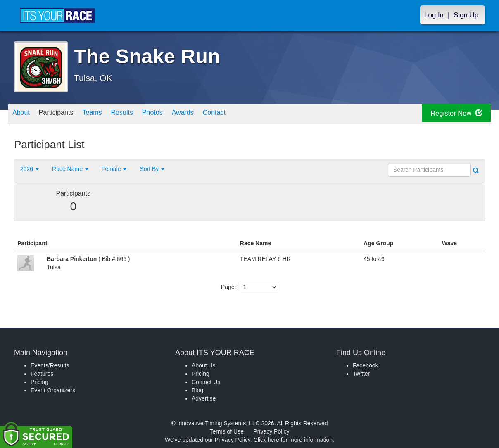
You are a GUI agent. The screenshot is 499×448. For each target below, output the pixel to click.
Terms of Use (227, 431)
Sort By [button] (152, 169)
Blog (197, 390)
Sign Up (466, 15)
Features (42, 374)
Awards (211, 115)
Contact (248, 115)
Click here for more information (293, 440)
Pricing (39, 382)
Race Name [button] (70, 169)
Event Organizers (53, 390)
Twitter (361, 374)
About (24, 115)
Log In (434, 15)
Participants (64, 115)
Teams (106, 115)
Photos (176, 115)
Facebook (365, 365)
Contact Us (206, 382)
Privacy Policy (271, 431)
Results (140, 115)
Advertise (204, 398)
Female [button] (114, 169)
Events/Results (50, 365)
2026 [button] (30, 169)
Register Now (451, 114)
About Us (204, 365)
